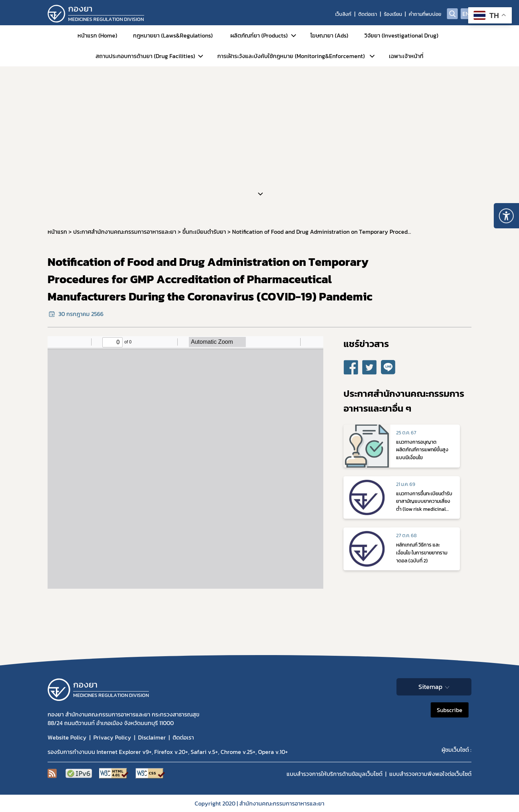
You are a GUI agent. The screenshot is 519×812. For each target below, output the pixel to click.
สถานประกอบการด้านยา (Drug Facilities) (145, 56)
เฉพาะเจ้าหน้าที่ (406, 56)
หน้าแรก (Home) (97, 35)
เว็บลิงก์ (343, 14)
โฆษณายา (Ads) (329, 35)
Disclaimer (152, 737)
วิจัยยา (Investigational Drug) (401, 35)
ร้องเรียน (393, 14)
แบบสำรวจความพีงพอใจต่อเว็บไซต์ (430, 774)
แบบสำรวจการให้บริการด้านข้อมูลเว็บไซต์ (334, 774)
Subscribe (450, 710)
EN (466, 14)
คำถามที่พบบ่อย (425, 14)
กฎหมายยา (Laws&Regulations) (173, 35)
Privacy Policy (112, 737)
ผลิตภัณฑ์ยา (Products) (259, 35)
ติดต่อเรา (368, 14)
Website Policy (67, 737)
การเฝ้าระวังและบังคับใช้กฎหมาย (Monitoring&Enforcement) (291, 56)
